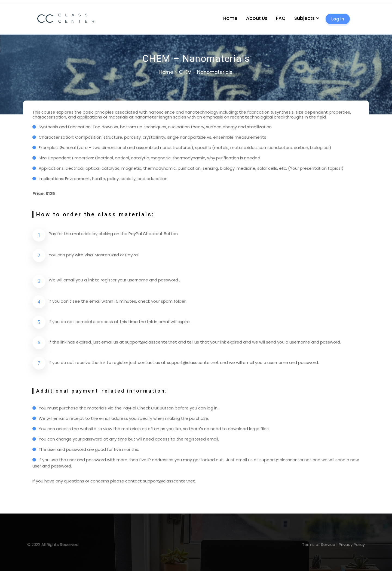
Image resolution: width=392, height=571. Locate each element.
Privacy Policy (293, 544)
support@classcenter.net (151, 342)
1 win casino (5, 3)
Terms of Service (273, 544)
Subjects (304, 18)
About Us (257, 18)
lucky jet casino (8, 3)
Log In (338, 19)
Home (230, 18)
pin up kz (4, 3)
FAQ (281, 18)
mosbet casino (1, 3)
